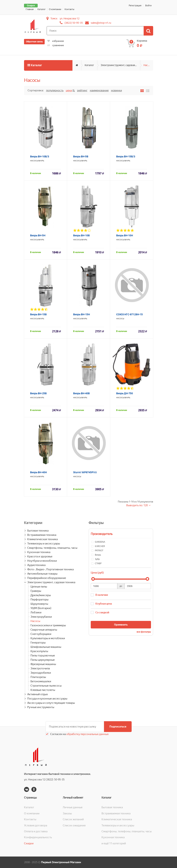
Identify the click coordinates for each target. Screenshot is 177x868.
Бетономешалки (41, 681)
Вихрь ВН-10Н (125, 235)
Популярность (55, 90)
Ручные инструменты (41, 707)
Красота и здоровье (40, 556)
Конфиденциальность (38, 837)
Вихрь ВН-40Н (38, 472)
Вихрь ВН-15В (38, 314)
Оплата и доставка (36, 831)
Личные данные (73, 807)
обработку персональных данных (87, 734)
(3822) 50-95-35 (74, 23)
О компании (55, 9)
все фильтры (144, 632)
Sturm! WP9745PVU (85, 472)
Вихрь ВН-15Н (82, 314)
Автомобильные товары (42, 574)
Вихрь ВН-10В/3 (40, 156)
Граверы (36, 591)
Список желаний (73, 819)
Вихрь (41, 161)
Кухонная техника (39, 552)
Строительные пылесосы (46, 686)
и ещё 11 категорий (114, 843)
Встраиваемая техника (42, 535)
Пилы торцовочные (43, 656)
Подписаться (118, 727)
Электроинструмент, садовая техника (120, 65)
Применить (121, 625)
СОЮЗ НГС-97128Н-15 (129, 314)
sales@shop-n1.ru (101, 23)
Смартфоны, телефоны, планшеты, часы (52, 548)
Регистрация (135, 6)
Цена (69, 90)
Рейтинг (82, 90)
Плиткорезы (38, 677)
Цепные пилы (39, 587)
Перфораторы (39, 600)
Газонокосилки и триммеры (48, 625)
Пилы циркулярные (43, 660)
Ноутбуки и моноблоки (42, 561)
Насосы (148, 65)
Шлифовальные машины (46, 647)
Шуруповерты (39, 604)
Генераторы (38, 643)
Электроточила (40, 668)
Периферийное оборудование (47, 578)
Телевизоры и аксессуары (44, 544)
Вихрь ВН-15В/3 (126, 156)
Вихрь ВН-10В (81, 235)
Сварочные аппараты (44, 630)
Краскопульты (39, 651)
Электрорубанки (41, 617)
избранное (56, 41)
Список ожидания (74, 825)
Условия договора (36, 825)
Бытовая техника (38, 531)
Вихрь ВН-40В (81, 393)
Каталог (42, 9)
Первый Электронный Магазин (61, 862)
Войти (148, 6)
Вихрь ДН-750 (125, 393)
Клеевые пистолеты (43, 690)
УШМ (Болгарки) (41, 608)
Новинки (116, 90)
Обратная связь (34, 42)
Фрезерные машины (43, 664)
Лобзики (36, 612)
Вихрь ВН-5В (81, 156)
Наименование (99, 90)
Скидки (31, 6)
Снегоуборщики (41, 634)
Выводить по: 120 (137, 505)
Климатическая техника (43, 539)
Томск (54, 18)
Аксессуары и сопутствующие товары (51, 703)
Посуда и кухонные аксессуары (47, 699)
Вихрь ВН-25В (38, 393)
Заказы (67, 813)
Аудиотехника (36, 565)
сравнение (56, 45)
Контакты (69, 9)
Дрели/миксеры (41, 595)
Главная (30, 9)
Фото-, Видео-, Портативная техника (50, 569)
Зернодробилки (41, 673)
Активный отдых (38, 694)
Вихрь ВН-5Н (38, 235)
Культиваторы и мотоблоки (48, 638)
